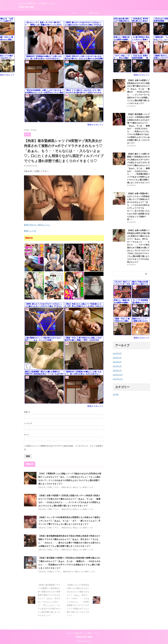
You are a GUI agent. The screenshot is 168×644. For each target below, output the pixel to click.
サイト (27, 434)
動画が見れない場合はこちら (36, 225)
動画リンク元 (30, 230)
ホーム (74, 13)
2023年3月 (117, 351)
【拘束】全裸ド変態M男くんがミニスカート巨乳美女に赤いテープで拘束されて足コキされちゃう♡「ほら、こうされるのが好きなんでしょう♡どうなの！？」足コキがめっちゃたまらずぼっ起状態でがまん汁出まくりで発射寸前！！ (138, 200)
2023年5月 (117, 342)
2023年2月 (117, 355)
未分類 (115, 383)
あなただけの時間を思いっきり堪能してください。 (84, 633)
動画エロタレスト (96, 124)
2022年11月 (117, 368)
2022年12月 (117, 363)
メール (28, 423)
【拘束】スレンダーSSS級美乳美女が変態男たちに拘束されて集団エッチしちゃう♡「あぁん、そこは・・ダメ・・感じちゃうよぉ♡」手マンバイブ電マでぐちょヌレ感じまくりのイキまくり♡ (69, 520)
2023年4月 (117, 346)
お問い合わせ (94, 13)
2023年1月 (117, 359)
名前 (27, 411)
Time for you (26, 7)
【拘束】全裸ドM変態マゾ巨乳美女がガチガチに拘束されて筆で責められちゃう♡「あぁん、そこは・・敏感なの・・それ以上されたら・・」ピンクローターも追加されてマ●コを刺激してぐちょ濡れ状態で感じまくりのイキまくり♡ (138, 92)
